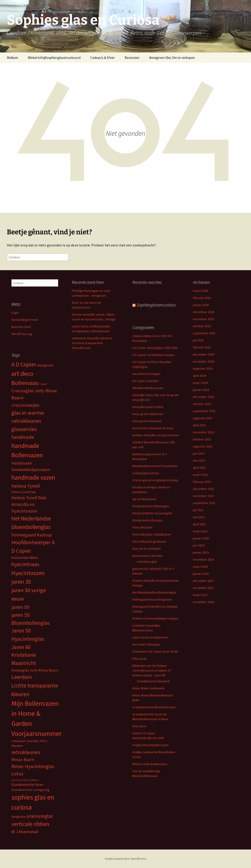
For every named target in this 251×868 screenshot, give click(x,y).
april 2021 (199, 524)
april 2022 (199, 468)
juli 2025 (198, 340)
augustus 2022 (203, 446)
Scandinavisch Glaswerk (153, 681)
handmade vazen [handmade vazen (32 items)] (33, 477)
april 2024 (199, 376)
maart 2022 (200, 475)
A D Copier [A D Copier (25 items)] (24, 364)
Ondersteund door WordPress (125, 859)
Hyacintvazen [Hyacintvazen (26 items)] (28, 573)
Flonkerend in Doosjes (148, 520)
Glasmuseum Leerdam (148, 556)
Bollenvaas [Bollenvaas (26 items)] (25, 383)
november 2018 (203, 559)
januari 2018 (201, 574)
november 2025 (203, 319)
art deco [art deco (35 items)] (22, 374)
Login (15, 313)
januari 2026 (201, 305)
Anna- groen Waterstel (148, 414)
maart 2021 (200, 531)
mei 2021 (199, 517)
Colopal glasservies (146, 473)
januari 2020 (201, 538)
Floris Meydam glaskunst (149, 541)
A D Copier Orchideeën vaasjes (153, 355)
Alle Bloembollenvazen (148, 388)
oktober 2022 (202, 439)
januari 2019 (201, 552)
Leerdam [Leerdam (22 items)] (22, 677)
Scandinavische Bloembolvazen (154, 707)
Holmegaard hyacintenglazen (152, 599)
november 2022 (203, 432)
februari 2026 (202, 298)
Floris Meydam (142, 527)
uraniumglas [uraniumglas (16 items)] (40, 816)
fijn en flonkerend (144, 499)
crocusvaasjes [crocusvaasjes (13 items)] (25, 405)
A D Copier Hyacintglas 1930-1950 (155, 348)
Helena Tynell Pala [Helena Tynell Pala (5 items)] (24, 492)
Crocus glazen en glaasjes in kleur (155, 480)
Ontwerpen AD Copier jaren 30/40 (155, 651)
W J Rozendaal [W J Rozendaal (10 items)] (25, 832)
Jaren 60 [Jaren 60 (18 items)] (21, 647)
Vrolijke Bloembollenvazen (150, 745)
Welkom (12, 58)
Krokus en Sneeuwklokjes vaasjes (156, 618)
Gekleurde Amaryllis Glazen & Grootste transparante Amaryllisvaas (92, 343)
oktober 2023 (202, 404)
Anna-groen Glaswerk (147, 421)
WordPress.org (22, 334)
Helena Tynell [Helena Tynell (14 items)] (26, 486)
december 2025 (204, 312)
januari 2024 (201, 390)
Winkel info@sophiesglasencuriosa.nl (54, 58)
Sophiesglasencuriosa (156, 305)
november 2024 (203, 361)
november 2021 (203, 496)
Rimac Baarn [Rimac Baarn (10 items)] (23, 759)
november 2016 (203, 602)
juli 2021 (198, 510)
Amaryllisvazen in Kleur (148, 407)
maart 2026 (200, 291)
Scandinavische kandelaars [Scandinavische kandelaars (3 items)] (25, 780)
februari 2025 (202, 347)
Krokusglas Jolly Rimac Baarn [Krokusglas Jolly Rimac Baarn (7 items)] (35, 670)
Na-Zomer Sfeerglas (146, 644)
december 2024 (204, 354)
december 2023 (204, 397)
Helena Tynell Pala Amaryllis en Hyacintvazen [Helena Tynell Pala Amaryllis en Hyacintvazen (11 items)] (29, 504)
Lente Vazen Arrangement (150, 637)
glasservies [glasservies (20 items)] (24, 429)
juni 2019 (199, 545)
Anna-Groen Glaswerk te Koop (153, 428)
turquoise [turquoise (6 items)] (18, 817)
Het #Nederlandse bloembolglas (154, 592)
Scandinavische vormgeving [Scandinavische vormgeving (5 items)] (30, 790)
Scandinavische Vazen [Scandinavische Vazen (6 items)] (27, 785)
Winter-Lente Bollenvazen (150, 764)
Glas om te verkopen (147, 549)
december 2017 (204, 581)
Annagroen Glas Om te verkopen (172, 58)
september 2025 (204, 333)
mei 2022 (199, 460)
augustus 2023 (203, 418)
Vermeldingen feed (25, 320)
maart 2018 (200, 567)
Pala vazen (140, 659)
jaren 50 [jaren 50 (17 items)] (20, 607)
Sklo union (139, 726)
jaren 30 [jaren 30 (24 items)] (21, 582)
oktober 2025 (202, 326)
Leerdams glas (147, 562)
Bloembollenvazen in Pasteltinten (155, 466)
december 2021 (204, 489)
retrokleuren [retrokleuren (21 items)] (26, 752)
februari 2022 (202, 482)
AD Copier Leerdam (145, 381)
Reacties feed (21, 327)
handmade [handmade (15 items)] (23, 437)
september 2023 (204, 411)
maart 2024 (200, 383)
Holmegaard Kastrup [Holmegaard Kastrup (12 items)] (32, 535)
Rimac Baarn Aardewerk (149, 688)
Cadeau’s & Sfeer (103, 58)
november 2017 (203, 588)
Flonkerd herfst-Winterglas (151, 506)
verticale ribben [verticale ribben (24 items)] (30, 824)
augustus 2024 (203, 369)
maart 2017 (200, 595)
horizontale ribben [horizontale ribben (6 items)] (25, 558)
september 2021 (204, 503)
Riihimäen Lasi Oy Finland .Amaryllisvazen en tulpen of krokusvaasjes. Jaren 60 (152, 670)
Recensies (132, 58)
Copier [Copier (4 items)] (43, 384)
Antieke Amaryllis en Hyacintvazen (156, 435)
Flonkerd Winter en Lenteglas (152, 513)
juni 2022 (199, 453)
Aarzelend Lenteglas (146, 374)
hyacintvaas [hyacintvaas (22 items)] (25, 564)
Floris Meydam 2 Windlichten (152, 534)
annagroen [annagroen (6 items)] (45, 365)
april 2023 (199, 425)
